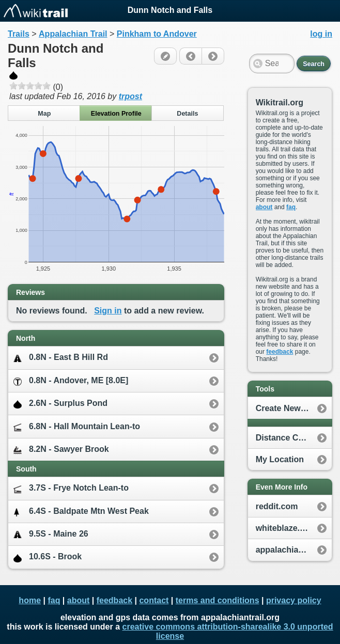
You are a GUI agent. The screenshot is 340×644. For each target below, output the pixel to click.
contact (154, 600)
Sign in (108, 311)
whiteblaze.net (284, 528)
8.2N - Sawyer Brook (61, 450)
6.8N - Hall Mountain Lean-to (77, 427)
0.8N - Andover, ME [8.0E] (71, 381)
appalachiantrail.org (294, 550)
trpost (130, 96)
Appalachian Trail (73, 34)
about (264, 207)
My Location (280, 459)
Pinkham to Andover (157, 34)
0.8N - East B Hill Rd (61, 358)
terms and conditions (218, 600)
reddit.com (277, 506)
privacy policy (294, 600)
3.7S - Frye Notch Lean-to (71, 488)
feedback (280, 352)
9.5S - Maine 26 (51, 534)
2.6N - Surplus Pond (60, 404)
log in (321, 34)
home (30, 600)
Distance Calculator (294, 438)
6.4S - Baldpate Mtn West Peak (81, 512)
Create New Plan (288, 408)
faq (291, 207)
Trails (19, 34)
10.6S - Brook (48, 557)
